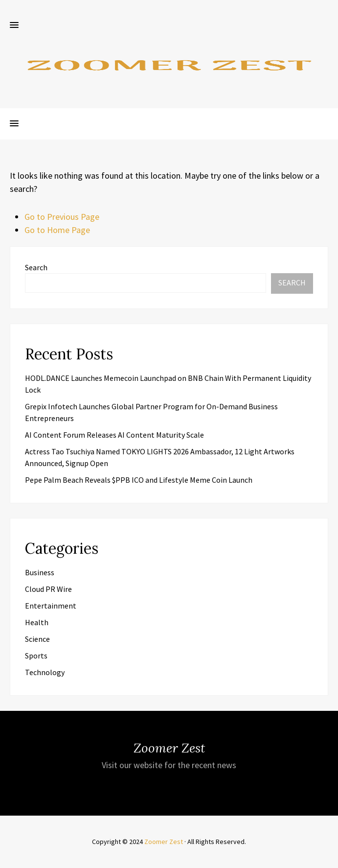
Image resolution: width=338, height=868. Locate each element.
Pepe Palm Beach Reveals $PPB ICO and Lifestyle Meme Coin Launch (139, 480)
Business (40, 572)
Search (36, 267)
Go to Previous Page (62, 217)
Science (37, 639)
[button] (14, 25)
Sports (36, 656)
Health (37, 622)
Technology (45, 672)
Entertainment (51, 606)
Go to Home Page (57, 230)
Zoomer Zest (164, 842)
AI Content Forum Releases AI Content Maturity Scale (114, 435)
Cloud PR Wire (48, 589)
